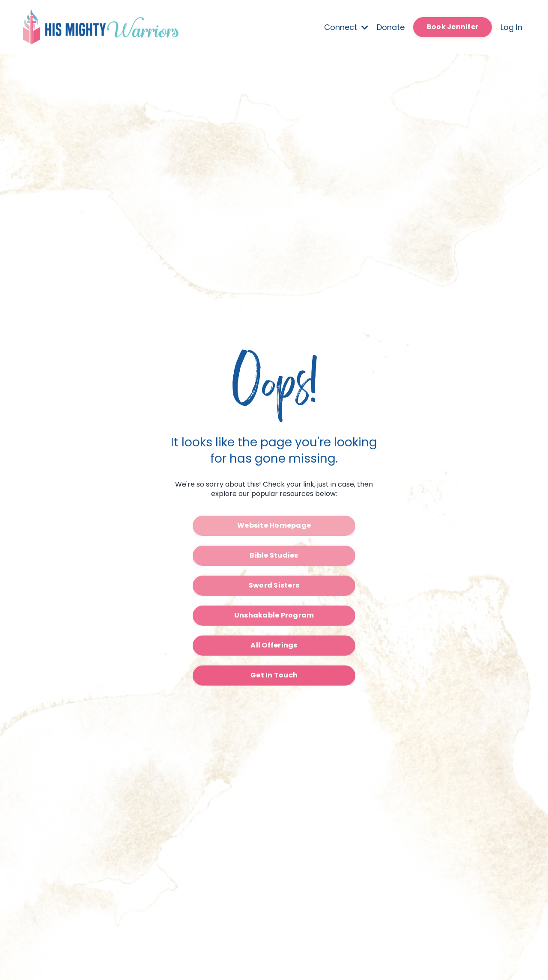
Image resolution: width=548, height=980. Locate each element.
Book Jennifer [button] (453, 27)
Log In (511, 27)
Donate (391, 27)
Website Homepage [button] (274, 525)
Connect (346, 27)
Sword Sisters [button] (274, 585)
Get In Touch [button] (274, 675)
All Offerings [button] (274, 645)
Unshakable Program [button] (274, 615)
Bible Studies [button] (274, 555)
